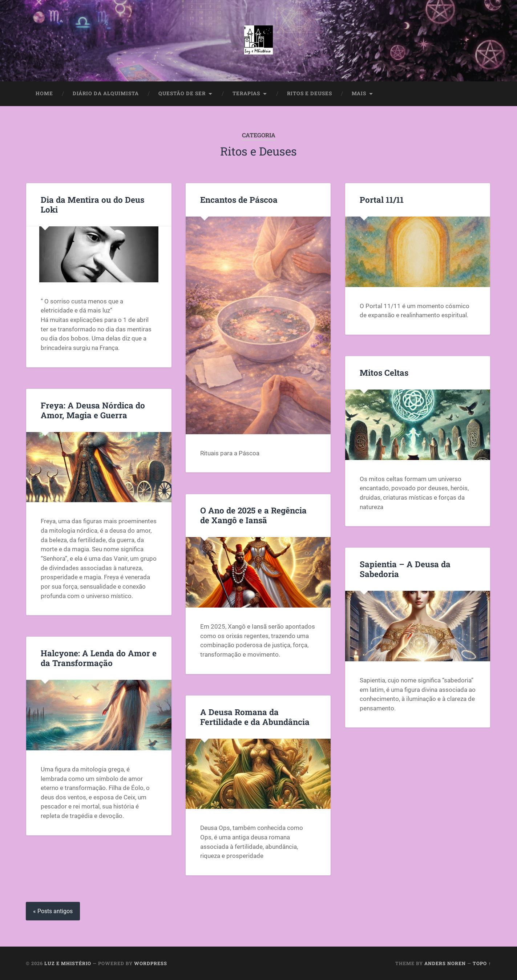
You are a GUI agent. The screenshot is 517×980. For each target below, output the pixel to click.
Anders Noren (445, 963)
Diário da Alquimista (106, 93)
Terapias (246, 93)
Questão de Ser (182, 93)
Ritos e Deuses (310, 93)
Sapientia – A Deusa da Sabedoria (405, 569)
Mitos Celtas (384, 372)
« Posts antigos (53, 911)
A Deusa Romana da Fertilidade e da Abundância (255, 717)
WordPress (151, 963)
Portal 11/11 (382, 199)
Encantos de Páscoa (239, 199)
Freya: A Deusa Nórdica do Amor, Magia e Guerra (93, 410)
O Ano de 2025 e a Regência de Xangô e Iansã (253, 515)
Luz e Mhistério (68, 963)
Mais (359, 93)
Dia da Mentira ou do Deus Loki (92, 204)
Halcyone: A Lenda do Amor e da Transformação (99, 658)
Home (44, 93)
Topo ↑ (482, 963)
